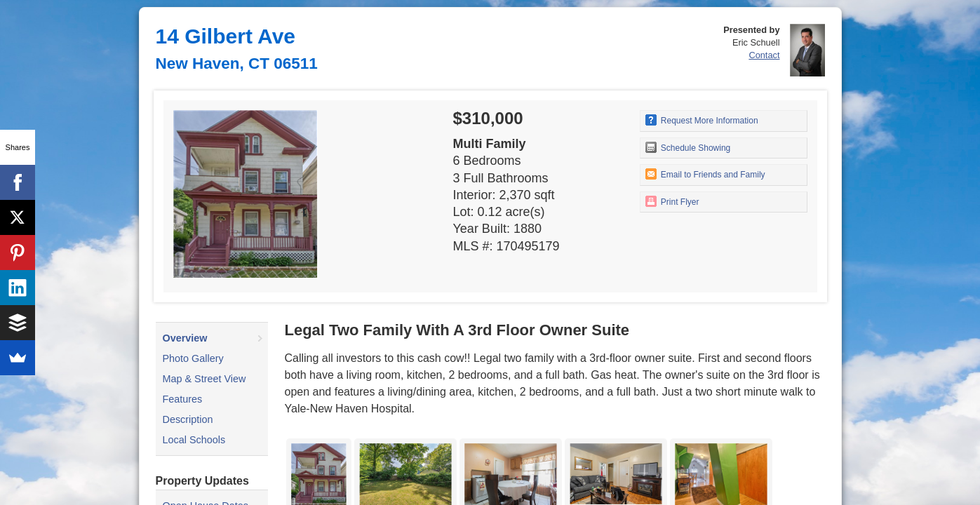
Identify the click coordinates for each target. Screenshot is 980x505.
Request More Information (702, 120)
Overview (185, 338)
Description (188, 419)
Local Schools (194, 440)
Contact (764, 55)
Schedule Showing (688, 147)
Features (183, 399)
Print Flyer (672, 201)
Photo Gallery (193, 358)
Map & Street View (204, 379)
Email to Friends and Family (705, 174)
